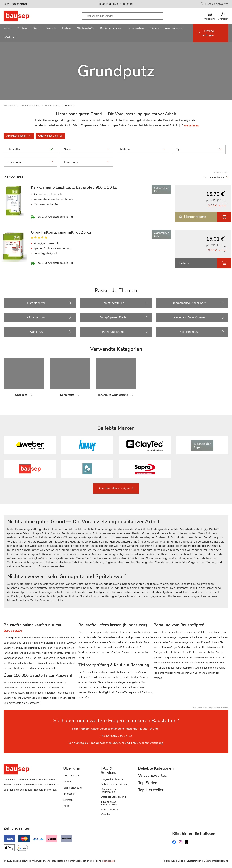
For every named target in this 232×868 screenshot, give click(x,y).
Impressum (70, 794)
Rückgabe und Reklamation (109, 790)
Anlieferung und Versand (115, 784)
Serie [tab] (87, 149)
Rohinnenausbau (30, 106)
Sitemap (68, 800)
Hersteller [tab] (30, 149)
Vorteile (105, 814)
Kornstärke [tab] (30, 162)
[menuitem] (7, 29)
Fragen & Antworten (217, 4)
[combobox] (123, 16)
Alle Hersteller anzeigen (114, 488)
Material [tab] (143, 149)
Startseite (9, 106)
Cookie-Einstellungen (189, 861)
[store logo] (22, 16)
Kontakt (68, 782)
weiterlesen (191, 125)
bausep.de (109, 861)
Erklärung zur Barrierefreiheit (109, 803)
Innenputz (51, 106)
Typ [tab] (199, 149)
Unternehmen (71, 775)
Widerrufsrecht (110, 810)
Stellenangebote (72, 788)
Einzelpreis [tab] (87, 162)
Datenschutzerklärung (113, 797)
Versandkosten (221, 708)
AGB (66, 806)
